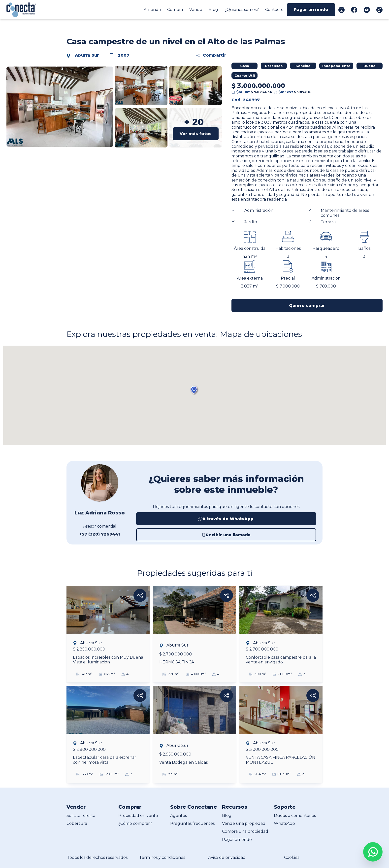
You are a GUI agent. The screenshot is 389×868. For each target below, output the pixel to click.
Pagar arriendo (311, 10)
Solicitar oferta (81, 815)
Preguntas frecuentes (192, 823)
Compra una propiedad (245, 831)
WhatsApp (284, 823)
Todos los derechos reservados (97, 857)
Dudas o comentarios (295, 815)
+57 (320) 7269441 (100, 534)
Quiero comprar (307, 306)
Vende (196, 10)
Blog (213, 10)
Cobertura (77, 823)
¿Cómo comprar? (135, 823)
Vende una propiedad (244, 823)
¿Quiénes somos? (242, 10)
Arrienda (152, 10)
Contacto (274, 10)
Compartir (211, 55)
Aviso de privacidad (227, 857)
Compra (175, 10)
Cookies (292, 857)
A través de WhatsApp (226, 519)
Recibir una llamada (226, 535)
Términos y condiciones (162, 857)
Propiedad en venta (138, 815)
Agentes (178, 815)
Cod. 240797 (246, 100)
